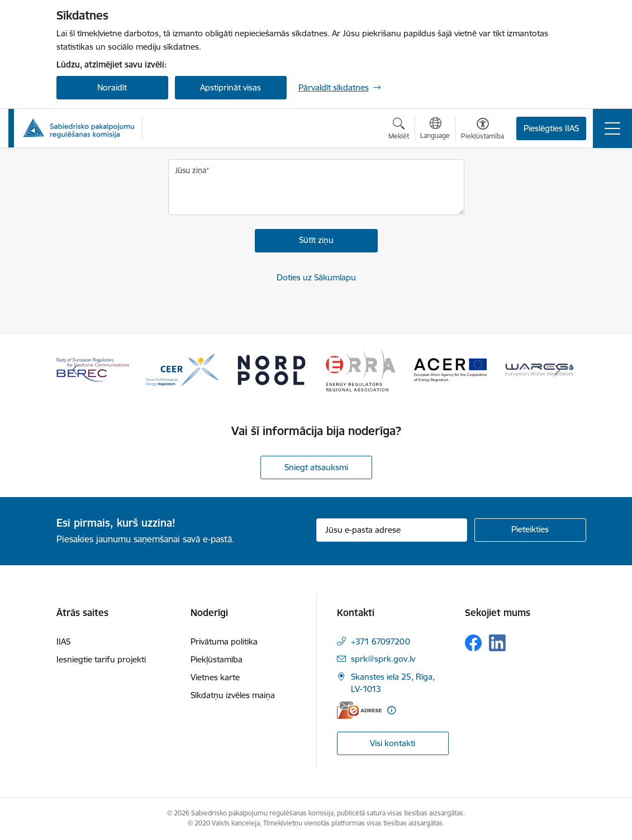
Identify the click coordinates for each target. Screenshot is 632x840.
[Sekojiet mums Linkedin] (497, 643)
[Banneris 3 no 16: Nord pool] (272, 369)
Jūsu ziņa (191, 170)
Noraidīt (112, 87)
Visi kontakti (393, 743)
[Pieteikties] (530, 530)
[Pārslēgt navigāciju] (612, 128)
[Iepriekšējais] (75, 370)
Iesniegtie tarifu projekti (101, 659)
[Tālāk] (558, 370)
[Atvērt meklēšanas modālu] (399, 130)
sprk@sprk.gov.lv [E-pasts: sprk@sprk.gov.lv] (383, 659)
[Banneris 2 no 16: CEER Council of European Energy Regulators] (182, 369)
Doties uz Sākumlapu (316, 277)
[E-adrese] (359, 710)
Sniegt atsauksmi (316, 467)
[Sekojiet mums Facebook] (473, 643)
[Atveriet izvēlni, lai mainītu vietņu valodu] (435, 130)
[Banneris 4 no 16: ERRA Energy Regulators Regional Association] (361, 369)
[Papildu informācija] (391, 710)
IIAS (63, 641)
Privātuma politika (224, 641)
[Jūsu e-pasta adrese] (392, 530)
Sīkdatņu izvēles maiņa (233, 695)
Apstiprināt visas (231, 87)
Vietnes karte (215, 677)
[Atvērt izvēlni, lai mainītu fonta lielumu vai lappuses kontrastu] (483, 130)
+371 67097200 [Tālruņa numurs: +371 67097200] (381, 641)
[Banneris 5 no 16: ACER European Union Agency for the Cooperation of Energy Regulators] (450, 369)
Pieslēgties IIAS (551, 128)
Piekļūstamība (217, 659)
